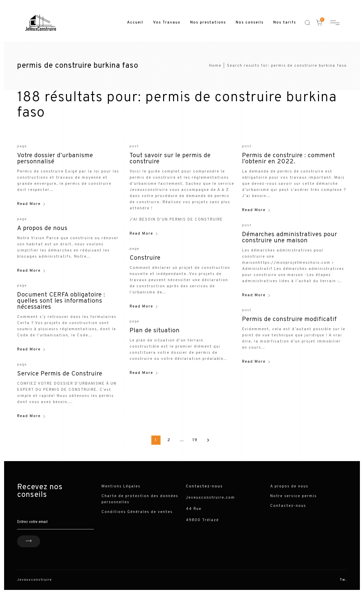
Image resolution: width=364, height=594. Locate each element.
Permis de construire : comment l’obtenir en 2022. (289, 159)
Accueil (135, 23)
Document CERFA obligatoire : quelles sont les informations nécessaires (61, 301)
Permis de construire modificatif (289, 319)
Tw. (343, 580)
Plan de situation (155, 331)
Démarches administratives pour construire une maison (290, 238)
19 (195, 440)
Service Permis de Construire (60, 374)
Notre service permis (293, 496)
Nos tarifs (285, 23)
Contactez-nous (288, 506)
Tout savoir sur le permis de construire (170, 159)
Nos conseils (250, 23)
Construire (145, 258)
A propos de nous (42, 229)
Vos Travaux (167, 23)
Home (215, 66)
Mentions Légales (121, 487)
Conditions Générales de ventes (137, 512)
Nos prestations (208, 23)
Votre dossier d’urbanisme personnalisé (55, 159)
